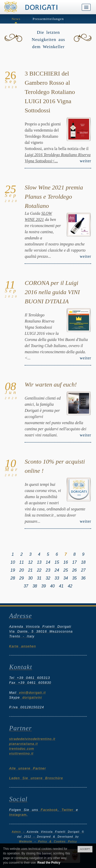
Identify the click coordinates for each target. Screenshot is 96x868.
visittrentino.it (21, 753)
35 (74, 578)
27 (83, 570)
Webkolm (25, 842)
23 (48, 570)
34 (66, 578)
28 (13, 578)
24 (57, 570)
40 (52, 586)
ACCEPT (85, 849)
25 (66, 570)
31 (39, 578)
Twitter (67, 810)
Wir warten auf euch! (51, 384)
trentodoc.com (22, 749)
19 (13, 570)
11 (22, 562)
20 (22, 570)
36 (83, 578)
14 (48, 562)
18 (83, 562)
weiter (85, 161)
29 (22, 578)
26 (74, 570)
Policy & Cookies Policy (58, 842)
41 (61, 586)
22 (39, 570)
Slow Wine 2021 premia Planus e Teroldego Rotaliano (54, 197)
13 (39, 562)
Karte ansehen (23, 646)
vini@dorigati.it (32, 693)
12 (30, 562)
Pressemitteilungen (48, 19)
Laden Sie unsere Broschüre (36, 778)
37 (26, 586)
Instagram (18, 815)
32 (48, 578)
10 (13, 562)
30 (30, 578)
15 (57, 562)
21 (30, 570)
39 (44, 586)
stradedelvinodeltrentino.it (32, 739)
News (16, 19)
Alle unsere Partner (28, 768)
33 (57, 578)
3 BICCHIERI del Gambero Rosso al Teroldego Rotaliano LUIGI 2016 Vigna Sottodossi (50, 92)
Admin (16, 832)
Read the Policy (49, 863)
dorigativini (32, 697)
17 (74, 562)
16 (66, 562)
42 (70, 586)
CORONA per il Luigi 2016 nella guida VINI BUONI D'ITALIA (52, 292)
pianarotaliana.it (24, 744)
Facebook (49, 810)
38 (35, 586)
